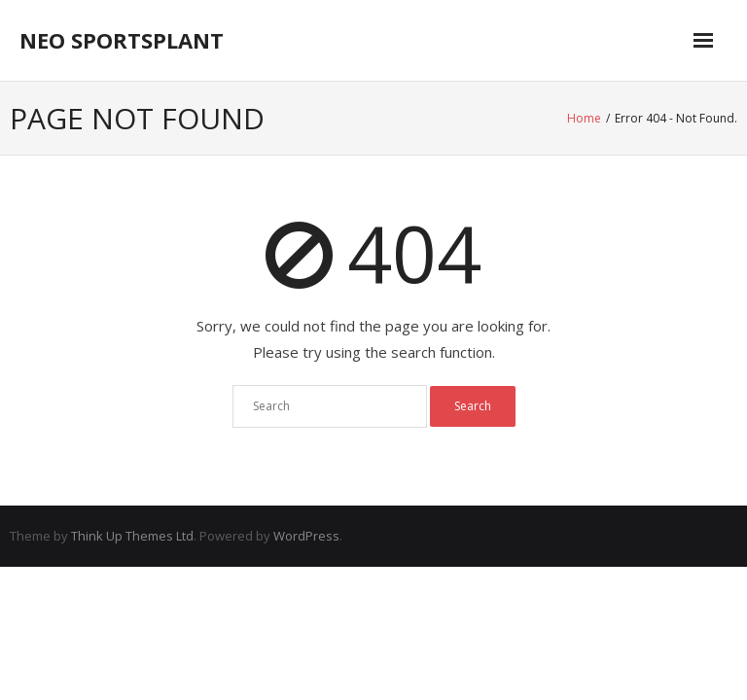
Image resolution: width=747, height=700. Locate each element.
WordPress (306, 536)
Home (584, 118)
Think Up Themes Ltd (132, 536)
